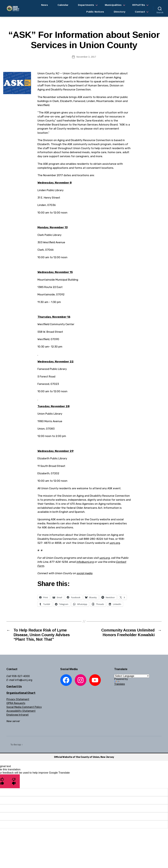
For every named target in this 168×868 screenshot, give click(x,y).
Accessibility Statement (21, 711)
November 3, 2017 (86, 57)
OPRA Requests (16, 703)
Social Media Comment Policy (24, 707)
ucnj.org (115, 543)
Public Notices (95, 12)
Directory (120, 12)
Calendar (63, 5)
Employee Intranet (18, 715)
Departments (86, 5)
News (45, 5)
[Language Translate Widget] (132, 676)
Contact (140, 12)
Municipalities (113, 5)
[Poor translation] (14, 781)
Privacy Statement (18, 699)
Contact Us (14, 686)
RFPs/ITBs (139, 5)
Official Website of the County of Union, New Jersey (84, 757)
